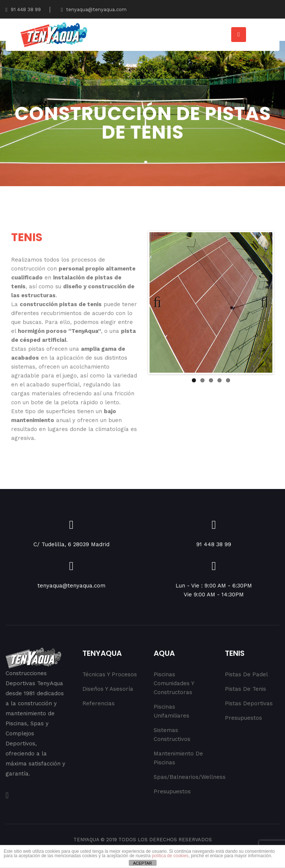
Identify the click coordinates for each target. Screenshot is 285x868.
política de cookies (170, 856)
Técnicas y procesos (110, 674)
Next (261, 302)
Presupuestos (172, 791)
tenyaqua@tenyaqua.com (94, 9)
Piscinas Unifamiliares (171, 711)
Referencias (99, 703)
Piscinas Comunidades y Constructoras (174, 683)
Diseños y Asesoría (108, 689)
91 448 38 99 (23, 9)
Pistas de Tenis (245, 689)
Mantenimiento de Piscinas (178, 758)
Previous (161, 302)
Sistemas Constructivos (172, 735)
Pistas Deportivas (249, 703)
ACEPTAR (142, 863)
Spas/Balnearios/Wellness (181, 777)
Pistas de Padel (246, 674)
